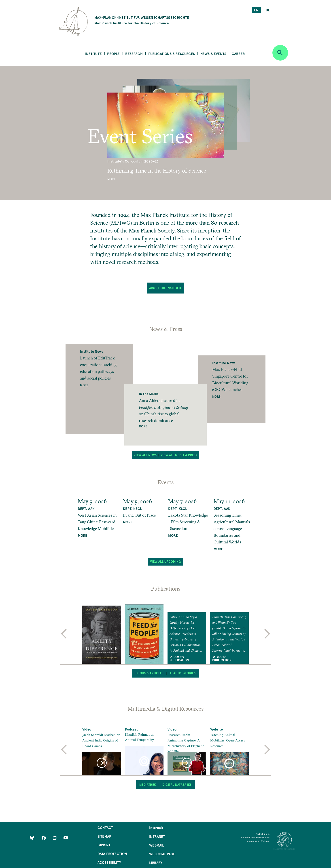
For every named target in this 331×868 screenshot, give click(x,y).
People (113, 54)
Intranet (157, 836)
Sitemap (104, 836)
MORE (83, 535)
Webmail (157, 845)
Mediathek (148, 785)
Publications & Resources (172, 54)
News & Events (213, 54)
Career (238, 54)
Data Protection (112, 854)
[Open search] (280, 53)
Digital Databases (177, 785)
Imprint (104, 845)
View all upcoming (166, 562)
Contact (105, 827)
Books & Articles (150, 673)
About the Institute (165, 288)
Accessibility (109, 862)
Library (156, 863)
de (268, 10)
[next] (267, 634)
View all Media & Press (179, 455)
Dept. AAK (86, 508)
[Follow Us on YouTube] (66, 838)
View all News (145, 455)
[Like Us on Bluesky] (32, 838)
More (111, 179)
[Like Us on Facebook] (44, 838)
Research (134, 54)
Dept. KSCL (132, 508)
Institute (93, 54)
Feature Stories (183, 673)
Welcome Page (162, 854)
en (256, 10)
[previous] (64, 634)
